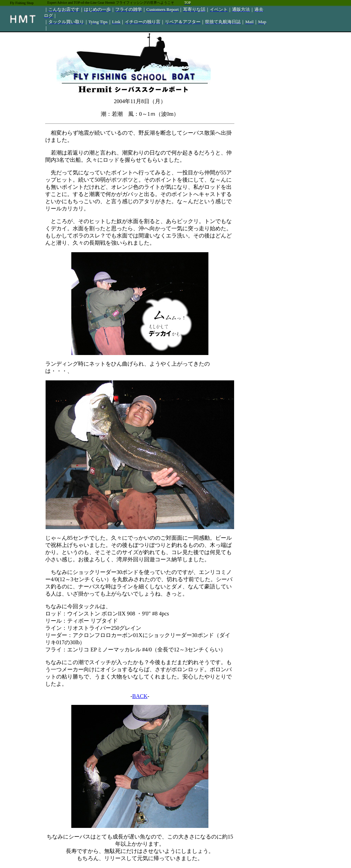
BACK (140, 696)
